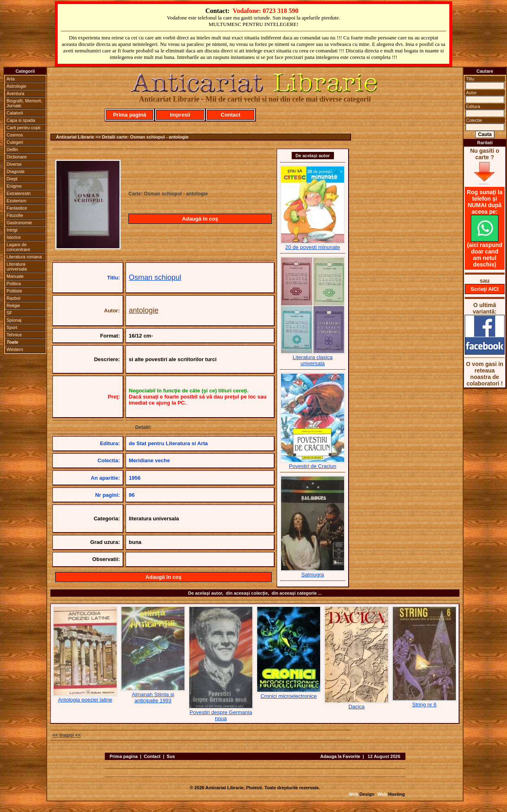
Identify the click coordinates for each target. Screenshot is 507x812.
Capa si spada (21, 120)
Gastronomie (19, 223)
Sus (171, 756)
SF (9, 313)
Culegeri (15, 142)
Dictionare (17, 157)
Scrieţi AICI (485, 289)
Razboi (13, 298)
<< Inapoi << (67, 735)
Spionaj (14, 320)
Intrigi (12, 230)
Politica (14, 284)
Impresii (180, 115)
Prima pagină (130, 115)
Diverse (14, 164)
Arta (11, 79)
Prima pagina (124, 756)
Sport (12, 327)
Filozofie (15, 215)
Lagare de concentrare (18, 247)
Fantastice (17, 208)
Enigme (14, 186)
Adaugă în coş (200, 219)
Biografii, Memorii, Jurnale (24, 103)
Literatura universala (17, 266)
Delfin (12, 149)
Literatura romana (24, 257)
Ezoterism (16, 201)
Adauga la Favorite (340, 756)
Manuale (15, 276)
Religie (13, 305)
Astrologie (16, 86)
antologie (144, 310)
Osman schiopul (155, 277)
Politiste (14, 291)
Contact (230, 115)
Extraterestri (18, 193)
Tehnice (14, 335)
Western (15, 349)
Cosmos (15, 135)
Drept (12, 179)
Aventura (15, 93)
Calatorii (15, 113)
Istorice (14, 237)
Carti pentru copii (23, 128)
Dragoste (16, 171)
